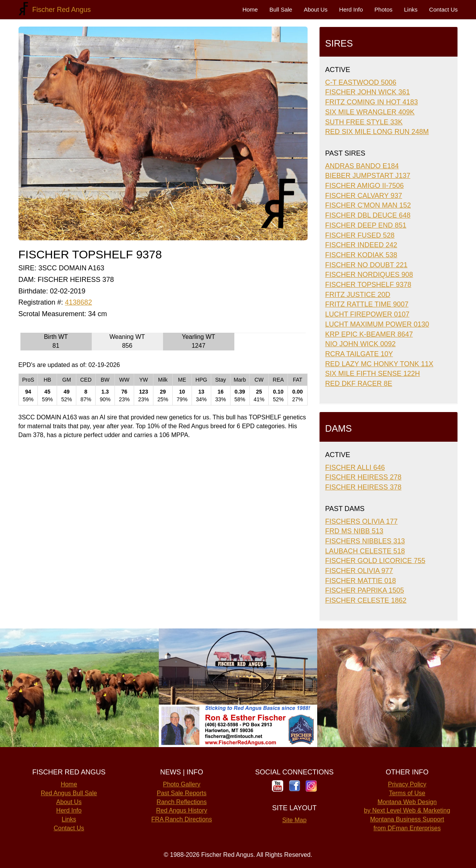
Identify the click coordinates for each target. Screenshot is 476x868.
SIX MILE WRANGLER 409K (370, 112)
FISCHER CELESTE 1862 (366, 600)
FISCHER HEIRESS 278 (363, 477)
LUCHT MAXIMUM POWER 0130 (377, 324)
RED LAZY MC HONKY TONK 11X (379, 364)
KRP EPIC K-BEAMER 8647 (369, 334)
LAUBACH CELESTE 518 (365, 551)
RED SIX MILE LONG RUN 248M (377, 132)
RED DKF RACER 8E (359, 384)
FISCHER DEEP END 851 (366, 225)
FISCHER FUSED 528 (360, 235)
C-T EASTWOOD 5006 (361, 82)
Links (411, 9)
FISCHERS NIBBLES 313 (365, 541)
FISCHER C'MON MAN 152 (368, 205)
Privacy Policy (407, 784)
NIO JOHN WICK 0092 (361, 344)
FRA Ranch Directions (182, 819)
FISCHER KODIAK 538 (361, 255)
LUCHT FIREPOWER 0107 (368, 314)
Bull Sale (281, 9)
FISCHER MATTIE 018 (361, 581)
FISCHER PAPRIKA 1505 (365, 590)
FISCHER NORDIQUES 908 (369, 275)
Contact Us (443, 9)
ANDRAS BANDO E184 (362, 166)
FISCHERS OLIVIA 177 (362, 521)
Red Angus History (182, 810)
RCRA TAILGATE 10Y (359, 354)
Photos (384, 9)
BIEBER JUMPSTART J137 (368, 176)
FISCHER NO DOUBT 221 (367, 265)
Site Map (294, 820)
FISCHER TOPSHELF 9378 (368, 285)
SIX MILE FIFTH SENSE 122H (373, 374)
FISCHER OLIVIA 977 (359, 571)
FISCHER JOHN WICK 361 (368, 92)
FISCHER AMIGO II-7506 (365, 186)
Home (250, 9)
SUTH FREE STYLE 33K (364, 122)
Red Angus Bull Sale (69, 793)
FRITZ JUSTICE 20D (358, 295)
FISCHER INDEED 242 (361, 245)
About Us (316, 9)
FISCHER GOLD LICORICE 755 (375, 561)
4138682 (79, 302)
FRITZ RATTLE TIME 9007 (367, 304)
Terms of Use (407, 793)
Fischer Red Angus (60, 10)
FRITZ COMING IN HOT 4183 (372, 102)
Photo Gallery (182, 784)
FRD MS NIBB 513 (354, 531)
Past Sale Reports (182, 793)
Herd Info (351, 9)
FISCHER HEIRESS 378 (363, 487)
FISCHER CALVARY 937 (364, 196)
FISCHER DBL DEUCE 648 (368, 215)
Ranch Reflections (182, 802)
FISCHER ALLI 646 (355, 468)
